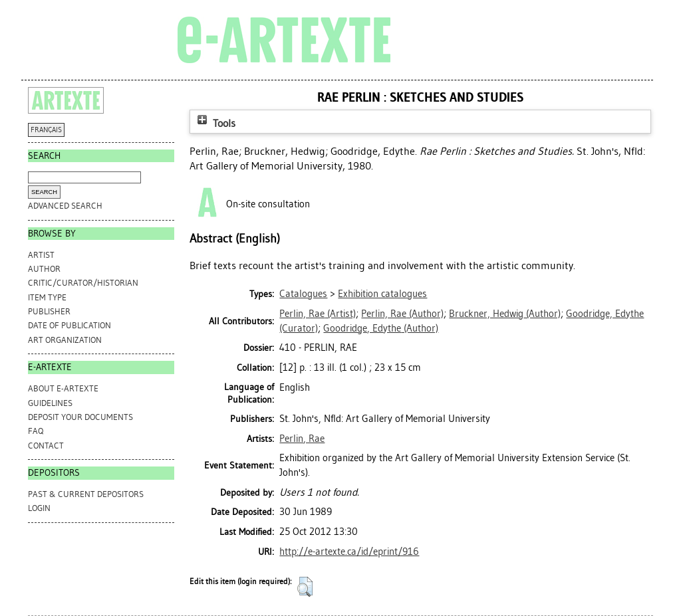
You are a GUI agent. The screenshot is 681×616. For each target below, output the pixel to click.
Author (44, 269)
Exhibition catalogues (382, 294)
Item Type (47, 297)
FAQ (36, 431)
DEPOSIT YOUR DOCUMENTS (80, 417)
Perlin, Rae (302, 439)
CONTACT (46, 446)
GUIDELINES (50, 403)
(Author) (402, 314)
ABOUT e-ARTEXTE (63, 388)
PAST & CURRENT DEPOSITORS (86, 494)
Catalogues (303, 294)
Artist (41, 255)
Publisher (49, 311)
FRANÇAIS (46, 130)
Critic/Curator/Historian (83, 283)
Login (39, 508)
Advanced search (65, 206)
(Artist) (318, 314)
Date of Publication (69, 325)
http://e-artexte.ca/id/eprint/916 (349, 552)
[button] (305, 587)
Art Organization (65, 340)
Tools (215, 123)
